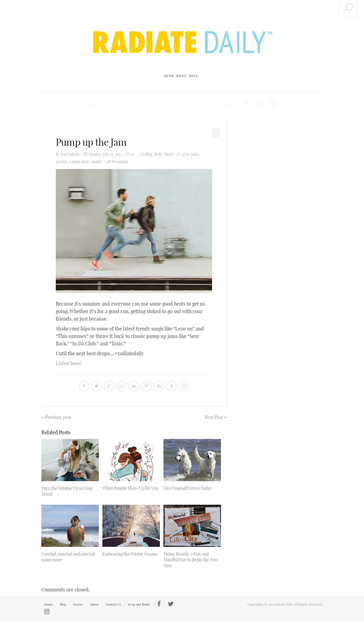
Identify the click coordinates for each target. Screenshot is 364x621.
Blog (113, 105)
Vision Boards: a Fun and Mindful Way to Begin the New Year (191, 560)
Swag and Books (219, 105)
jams (195, 154)
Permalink (120, 162)
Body (158, 154)
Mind (168, 154)
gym (186, 154)
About (155, 105)
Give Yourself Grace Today (188, 488)
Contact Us (182, 105)
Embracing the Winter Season (130, 554)
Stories (133, 105)
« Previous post (56, 417)
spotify (96, 162)
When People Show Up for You (130, 488)
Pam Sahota (70, 154)
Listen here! (69, 363)
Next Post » (215, 417)
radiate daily (79, 162)
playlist (62, 162)
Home (94, 105)
